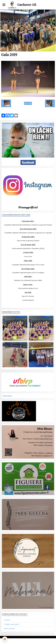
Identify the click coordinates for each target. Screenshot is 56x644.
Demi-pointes (9, 628)
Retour (28, 103)
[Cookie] (5, 639)
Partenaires (7, 396)
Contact (7, 620)
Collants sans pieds (11, 624)
